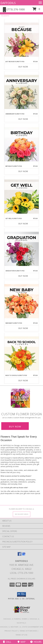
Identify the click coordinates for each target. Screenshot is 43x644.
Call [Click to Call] (7, 642)
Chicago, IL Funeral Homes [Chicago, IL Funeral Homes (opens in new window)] (16, 619)
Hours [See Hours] (36, 642)
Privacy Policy (11, 631)
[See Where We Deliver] (22, 514)
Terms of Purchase (28, 631)
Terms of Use (22, 635)
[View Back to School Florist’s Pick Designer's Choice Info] (22, 354)
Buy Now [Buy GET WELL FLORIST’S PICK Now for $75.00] (23, 224)
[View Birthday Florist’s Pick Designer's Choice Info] (22, 144)
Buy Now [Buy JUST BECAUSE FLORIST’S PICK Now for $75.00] (23, 67)
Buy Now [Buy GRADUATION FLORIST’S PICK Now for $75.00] (23, 276)
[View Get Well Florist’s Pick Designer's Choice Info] (22, 197)
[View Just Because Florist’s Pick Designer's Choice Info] (22, 40)
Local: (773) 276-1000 (22, 573)
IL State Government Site (32, 627)
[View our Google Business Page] (24, 555)
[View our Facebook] (19, 555)
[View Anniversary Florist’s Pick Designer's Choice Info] (22, 92)
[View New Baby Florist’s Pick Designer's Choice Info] (22, 301)
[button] (36, 10)
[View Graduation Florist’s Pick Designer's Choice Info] (22, 249)
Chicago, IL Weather (9, 627)
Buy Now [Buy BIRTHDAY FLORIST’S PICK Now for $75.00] (23, 171)
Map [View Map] (22, 642)
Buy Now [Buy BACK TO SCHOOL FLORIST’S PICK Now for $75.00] (23, 381)
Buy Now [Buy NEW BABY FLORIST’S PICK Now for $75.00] (23, 328)
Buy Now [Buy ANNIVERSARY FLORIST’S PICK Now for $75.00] (23, 119)
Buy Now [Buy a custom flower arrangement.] (15, 427)
